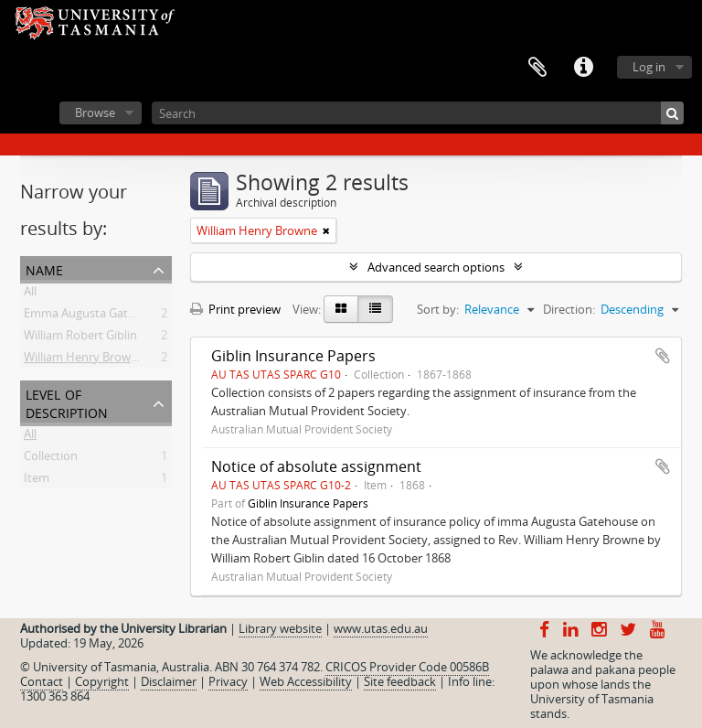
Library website (280, 628)
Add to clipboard (663, 356)
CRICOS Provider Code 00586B (407, 667)
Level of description (67, 402)
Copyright (102, 681)
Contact (42, 681)
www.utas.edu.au (381, 628)
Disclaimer (169, 681)
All (30, 294)
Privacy (228, 681)
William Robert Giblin (80, 338)
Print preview (235, 309)
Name (44, 268)
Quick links (583, 68)
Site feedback (400, 681)
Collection (51, 459)
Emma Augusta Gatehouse (96, 316)
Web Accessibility (306, 681)
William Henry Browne (84, 360)
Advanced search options (436, 267)
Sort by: (438, 309)
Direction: (569, 309)
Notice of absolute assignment (316, 466)
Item (37, 481)
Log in (649, 67)
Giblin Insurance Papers (293, 356)
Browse (95, 112)
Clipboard (537, 68)
